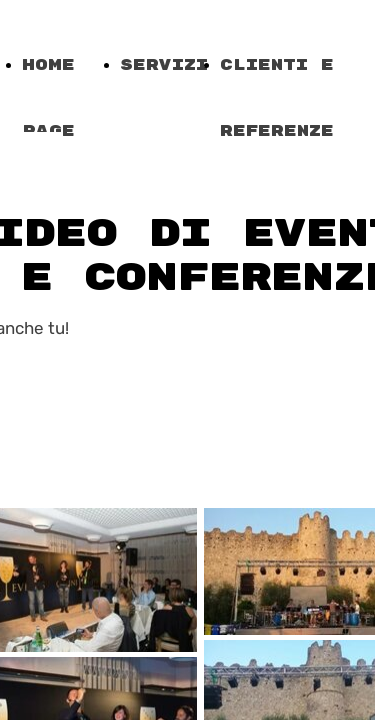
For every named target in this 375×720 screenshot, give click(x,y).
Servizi (164, 65)
